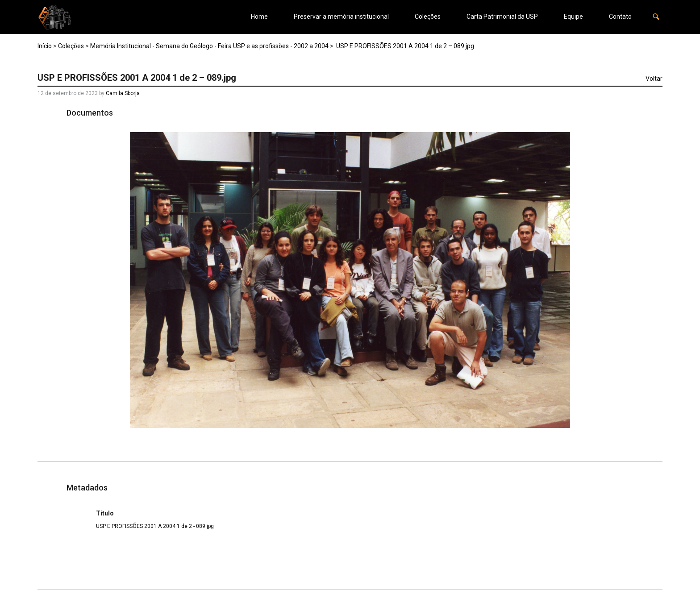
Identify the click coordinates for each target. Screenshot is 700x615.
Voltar (654, 79)
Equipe (573, 17)
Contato (620, 17)
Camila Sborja (123, 93)
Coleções (428, 17)
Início (45, 46)
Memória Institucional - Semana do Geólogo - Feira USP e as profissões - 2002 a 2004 (209, 46)
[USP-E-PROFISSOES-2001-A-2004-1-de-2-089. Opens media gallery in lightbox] (350, 280)
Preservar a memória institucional (341, 17)
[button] (656, 17)
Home (259, 17)
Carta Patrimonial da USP (502, 17)
